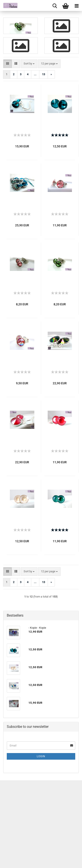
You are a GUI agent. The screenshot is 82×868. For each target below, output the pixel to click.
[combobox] (29, 64)
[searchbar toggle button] (55, 5)
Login (41, 756)
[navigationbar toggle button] (77, 5)
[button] (8, 64)
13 (44, 74)
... (35, 74)
